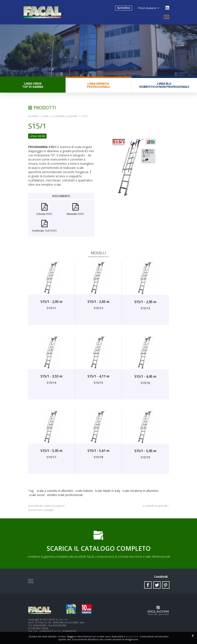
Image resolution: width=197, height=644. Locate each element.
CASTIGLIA (49, 510)
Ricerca (125, 8)
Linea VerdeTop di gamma (33, 85)
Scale (45, 116)
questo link (132, 636)
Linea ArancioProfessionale (98, 85)
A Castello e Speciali (65, 116)
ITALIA (148, 8)
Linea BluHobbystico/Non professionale (164, 85)
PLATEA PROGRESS (54, 506)
